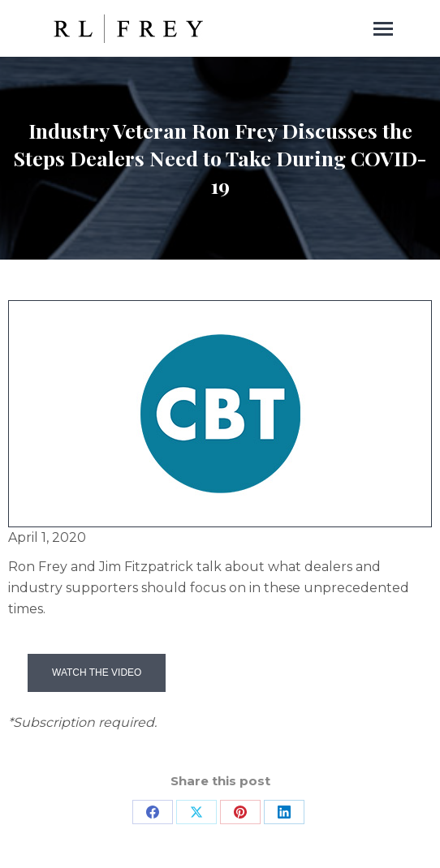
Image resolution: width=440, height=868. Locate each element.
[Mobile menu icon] (383, 29)
